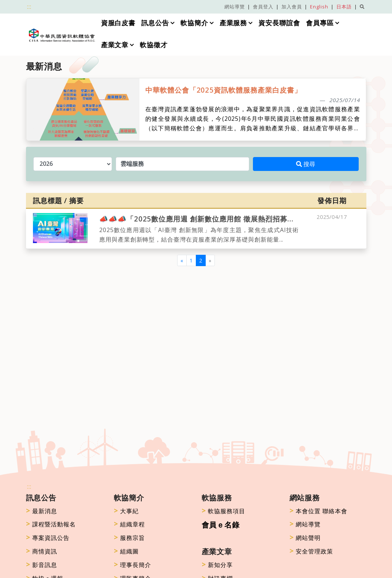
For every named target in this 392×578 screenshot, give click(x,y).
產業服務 (234, 23)
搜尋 (306, 164)
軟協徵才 (154, 45)
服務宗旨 (130, 538)
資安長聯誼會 (280, 23)
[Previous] (182, 260)
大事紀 (126, 511)
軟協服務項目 (224, 511)
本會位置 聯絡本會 (319, 511)
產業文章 (115, 45)
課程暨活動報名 (51, 524)
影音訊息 (42, 565)
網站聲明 (305, 538)
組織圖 (126, 551)
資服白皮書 (118, 23)
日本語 (344, 7)
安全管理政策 (311, 551)
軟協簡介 (194, 23)
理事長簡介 (133, 565)
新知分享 (217, 565)
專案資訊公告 (48, 538)
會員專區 (320, 23)
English (319, 7)
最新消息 (42, 511)
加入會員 (292, 7)
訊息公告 (155, 23)
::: (29, 7)
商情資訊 (42, 551)
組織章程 (130, 524)
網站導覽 (235, 7)
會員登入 (263, 7)
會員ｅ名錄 (221, 525)
